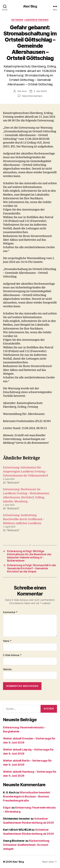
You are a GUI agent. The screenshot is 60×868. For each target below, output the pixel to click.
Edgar (7, 808)
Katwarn (17, 20)
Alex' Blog (30, 6)
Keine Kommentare (32, 96)
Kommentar (10, 612)
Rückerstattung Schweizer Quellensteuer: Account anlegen (26, 845)
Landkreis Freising (36, 20)
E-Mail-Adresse (12, 655)
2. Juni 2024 (40, 91)
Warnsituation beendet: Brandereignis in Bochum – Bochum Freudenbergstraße (27, 796)
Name (7, 641)
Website (7, 669)
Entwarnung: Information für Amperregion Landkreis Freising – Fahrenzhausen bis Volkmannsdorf (25, 472)
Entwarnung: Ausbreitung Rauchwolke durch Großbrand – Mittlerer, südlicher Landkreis (24, 519)
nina (24, 91)
